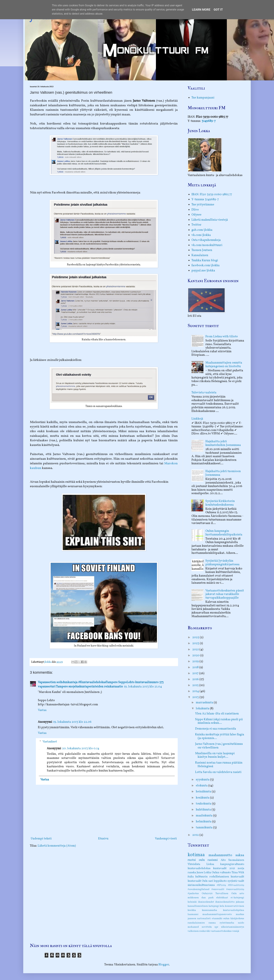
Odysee (196, 215)
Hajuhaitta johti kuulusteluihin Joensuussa (223, 443)
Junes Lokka (204, 873)
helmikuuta (204, 822)
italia (191, 877)
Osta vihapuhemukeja (206, 240)
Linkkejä (197, 419)
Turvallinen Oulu (226, 893)
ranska (192, 873)
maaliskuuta (204, 816)
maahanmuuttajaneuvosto (217, 914)
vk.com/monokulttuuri (207, 245)
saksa (240, 855)
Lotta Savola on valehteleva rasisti (218, 772)
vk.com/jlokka (201, 235)
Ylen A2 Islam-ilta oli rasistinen (217, 714)
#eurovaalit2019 (235, 889)
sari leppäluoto (218, 881)
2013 (196, 697)
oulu (202, 860)
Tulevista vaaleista (204, 393)
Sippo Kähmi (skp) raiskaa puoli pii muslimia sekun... (219, 721)
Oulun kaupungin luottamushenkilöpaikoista (224, 533)
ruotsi (192, 860)
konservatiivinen (235, 906)
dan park (207, 898)
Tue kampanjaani (203, 98)
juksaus (240, 902)
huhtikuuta (204, 810)
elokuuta (202, 786)
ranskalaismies (196, 923)
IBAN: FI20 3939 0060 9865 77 (212, 195)
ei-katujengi (237, 898)
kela (222, 906)
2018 (196, 667)
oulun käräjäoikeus (234, 919)
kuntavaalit (237, 877)
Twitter (196, 225)
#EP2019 (221, 885)
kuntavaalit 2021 (224, 868)
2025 (196, 637)
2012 (196, 835)
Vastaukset (50, 742)
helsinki (192, 902)
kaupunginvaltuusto (232, 864)
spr (216, 927)
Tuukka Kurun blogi (205, 260)
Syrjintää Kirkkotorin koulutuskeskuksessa (220, 503)
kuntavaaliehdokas (199, 868)
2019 (196, 661)
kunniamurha (209, 910)
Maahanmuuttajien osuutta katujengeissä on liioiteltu (224, 365)
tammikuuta (204, 828)
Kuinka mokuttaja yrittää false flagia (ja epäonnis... (220, 736)
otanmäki (217, 919)
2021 (196, 650)
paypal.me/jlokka (203, 271)
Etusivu (103, 839)
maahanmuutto (220, 855)
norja (241, 868)
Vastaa (42, 710)
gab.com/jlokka (202, 230)
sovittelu (207, 927)
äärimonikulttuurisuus (201, 885)
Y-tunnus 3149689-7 (205, 199)
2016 (196, 679)
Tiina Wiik (238, 873)
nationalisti (204, 919)
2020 (196, 656)
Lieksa (210, 864)
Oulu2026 (207, 893)
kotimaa (196, 855)
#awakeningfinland (199, 889)
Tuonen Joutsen (202, 250)
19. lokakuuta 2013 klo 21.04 (143, 687)
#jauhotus (193, 893)
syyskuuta (203, 780)
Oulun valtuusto (221, 873)
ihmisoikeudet (206, 902)
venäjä (236, 931)
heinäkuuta (204, 792)
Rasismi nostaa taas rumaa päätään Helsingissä (219, 765)
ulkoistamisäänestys (233, 927)
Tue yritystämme (203, 205)
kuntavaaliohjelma (234, 910)
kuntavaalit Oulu (198, 881)
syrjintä (232, 881)
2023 (196, 643)
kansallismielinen (198, 906)
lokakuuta (203, 709)
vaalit (241, 881)
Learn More (201, 10)
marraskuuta (205, 703)
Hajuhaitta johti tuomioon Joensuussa (223, 473)
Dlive (195, 210)
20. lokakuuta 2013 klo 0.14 (81, 749)
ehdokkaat (222, 898)
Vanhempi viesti (166, 839)
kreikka (192, 910)
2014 (196, 691)
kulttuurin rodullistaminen (212, 877)
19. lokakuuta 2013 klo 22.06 (72, 722)
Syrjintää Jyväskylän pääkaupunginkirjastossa (222, 563)
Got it (218, 10)
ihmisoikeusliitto (225, 902)
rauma (212, 923)
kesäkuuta (203, 798)
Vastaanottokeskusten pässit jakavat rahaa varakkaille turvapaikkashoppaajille (225, 594)
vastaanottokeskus (221, 931)
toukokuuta (204, 804)
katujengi (214, 906)
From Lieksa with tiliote (222, 337)
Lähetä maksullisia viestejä (210, 220)
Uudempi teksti (41, 839)
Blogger (164, 965)
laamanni (193, 914)
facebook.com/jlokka (205, 265)
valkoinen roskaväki (199, 931)
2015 (196, 685)
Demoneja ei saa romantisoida (216, 729)
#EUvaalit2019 (236, 885)
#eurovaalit (218, 889)
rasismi (213, 860)
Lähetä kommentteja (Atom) (57, 846)
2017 (196, 673)
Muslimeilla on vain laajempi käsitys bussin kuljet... (215, 755)
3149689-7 (209, 121)
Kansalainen (200, 255)
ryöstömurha (227, 923)
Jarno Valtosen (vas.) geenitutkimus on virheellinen (219, 746)
